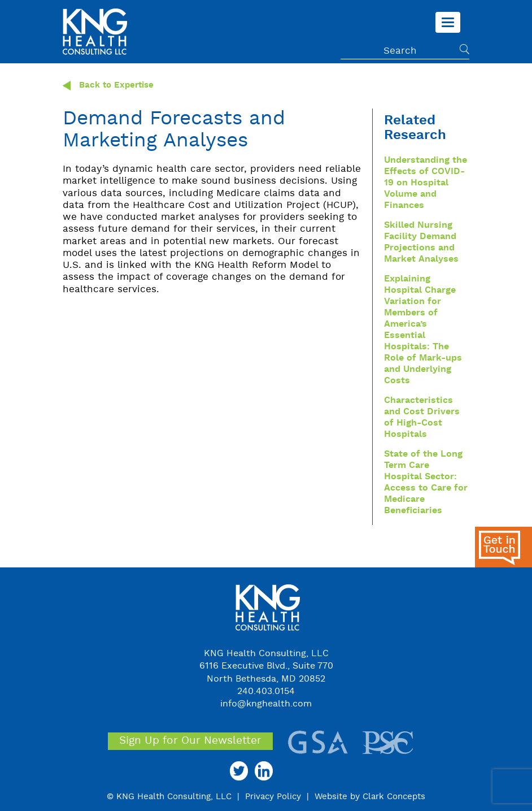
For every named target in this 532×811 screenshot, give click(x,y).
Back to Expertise (108, 86)
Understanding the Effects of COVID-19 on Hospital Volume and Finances (426, 183)
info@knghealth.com (266, 704)
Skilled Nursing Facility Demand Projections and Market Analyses (421, 242)
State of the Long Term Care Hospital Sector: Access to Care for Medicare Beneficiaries (426, 483)
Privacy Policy (273, 797)
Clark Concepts (394, 797)
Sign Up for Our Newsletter (190, 741)
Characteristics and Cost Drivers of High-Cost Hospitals (422, 418)
